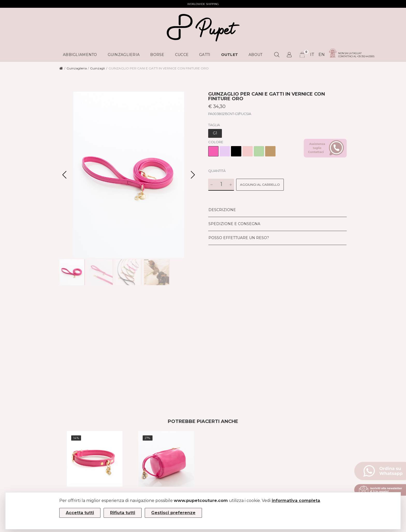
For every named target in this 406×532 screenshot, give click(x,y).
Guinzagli (97, 68)
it (312, 55)
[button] (193, 175)
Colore (216, 142)
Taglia (214, 125)
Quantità (217, 171)
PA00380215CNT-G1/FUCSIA (230, 114)
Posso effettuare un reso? (239, 238)
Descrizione (222, 210)
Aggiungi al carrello (260, 185)
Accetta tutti (80, 513)
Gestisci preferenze (173, 513)
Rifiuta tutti (123, 513)
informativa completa (296, 501)
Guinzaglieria (77, 68)
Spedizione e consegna (234, 224)
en (322, 55)
